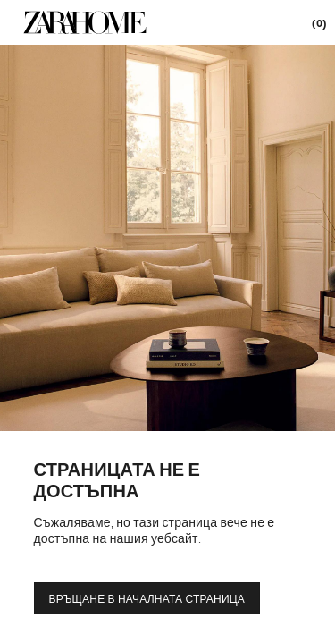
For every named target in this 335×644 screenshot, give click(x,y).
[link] (85, 22)
